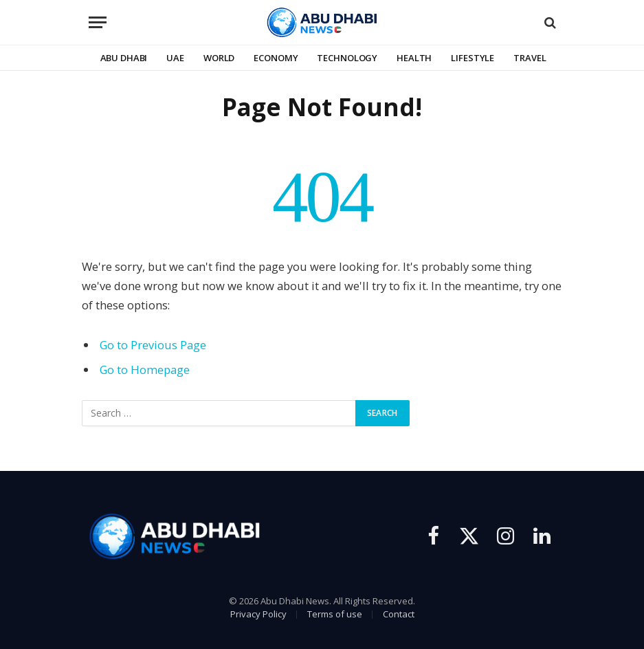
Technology (347, 58)
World (219, 58)
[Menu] (98, 22)
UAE (175, 58)
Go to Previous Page (153, 345)
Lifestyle (473, 58)
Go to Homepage (145, 370)
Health (414, 58)
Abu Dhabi (124, 58)
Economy (276, 58)
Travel (530, 58)
